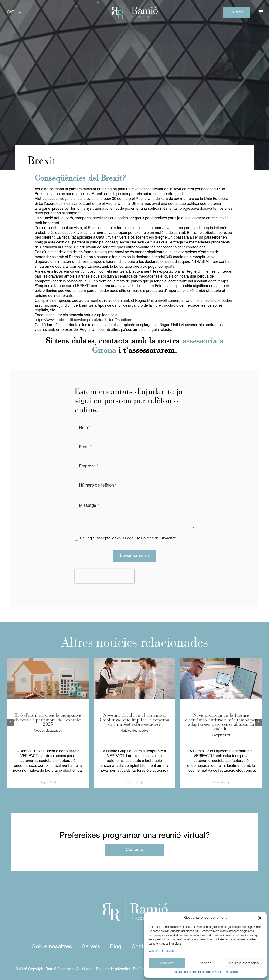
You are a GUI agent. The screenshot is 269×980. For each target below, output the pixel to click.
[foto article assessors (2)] (48, 660)
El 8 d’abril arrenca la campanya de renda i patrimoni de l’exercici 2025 (48, 720)
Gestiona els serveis (161, 951)
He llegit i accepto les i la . (128, 538)
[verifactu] (221, 660)
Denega (206, 963)
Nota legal (232, 972)
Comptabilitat (221, 735)
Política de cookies (184, 972)
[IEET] (135, 660)
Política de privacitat (211, 972)
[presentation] (105, 576)
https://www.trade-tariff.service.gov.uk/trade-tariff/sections (83, 320)
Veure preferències (244, 963)
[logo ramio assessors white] (134, 899)
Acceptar (167, 963)
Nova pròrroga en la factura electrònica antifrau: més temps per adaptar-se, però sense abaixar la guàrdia (221, 722)
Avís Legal (126, 538)
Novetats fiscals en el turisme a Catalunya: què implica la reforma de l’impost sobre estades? (134, 720)
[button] (260, 918)
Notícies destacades (48, 731)
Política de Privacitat (158, 538)
